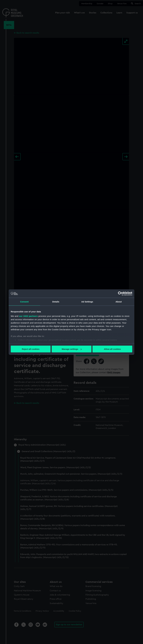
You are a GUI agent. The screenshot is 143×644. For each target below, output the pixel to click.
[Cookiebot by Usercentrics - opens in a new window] (120, 294)
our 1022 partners (28, 316)
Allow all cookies (112, 349)
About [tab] (119, 302)
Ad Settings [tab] (87, 302)
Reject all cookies (31, 349)
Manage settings (72, 349)
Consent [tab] (24, 302)
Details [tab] (56, 302)
